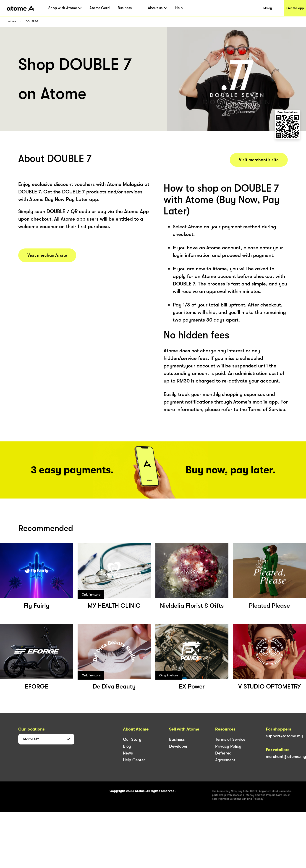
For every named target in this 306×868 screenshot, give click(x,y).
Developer (178, 746)
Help (179, 8)
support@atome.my (284, 736)
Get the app (295, 8)
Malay (268, 8)
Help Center (134, 760)
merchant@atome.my (286, 757)
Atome (12, 22)
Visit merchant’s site (47, 255)
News (128, 753)
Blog (127, 746)
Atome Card (100, 8)
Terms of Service (230, 739)
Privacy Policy (228, 746)
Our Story (132, 739)
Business (125, 8)
